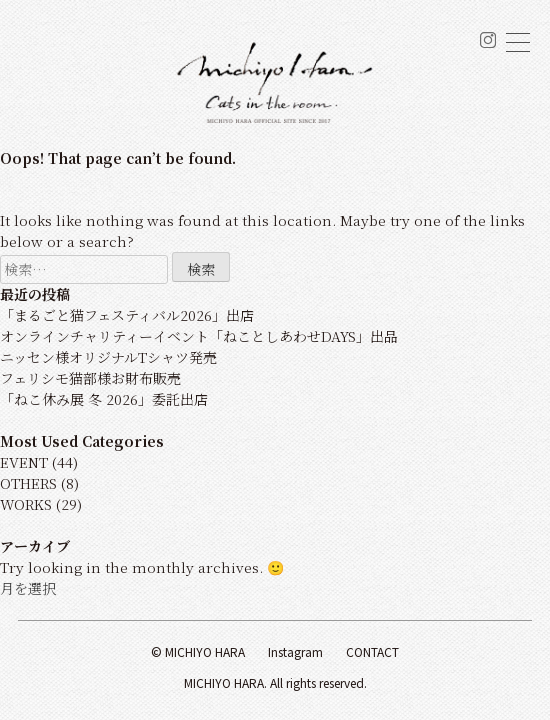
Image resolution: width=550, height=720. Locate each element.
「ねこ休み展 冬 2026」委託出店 (104, 399)
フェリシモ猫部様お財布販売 (90, 378)
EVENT (24, 462)
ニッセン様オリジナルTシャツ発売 (108, 357)
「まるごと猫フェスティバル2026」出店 (127, 315)
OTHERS (28, 483)
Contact (372, 651)
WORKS (26, 504)
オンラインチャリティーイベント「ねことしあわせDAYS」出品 (199, 336)
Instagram (295, 651)
